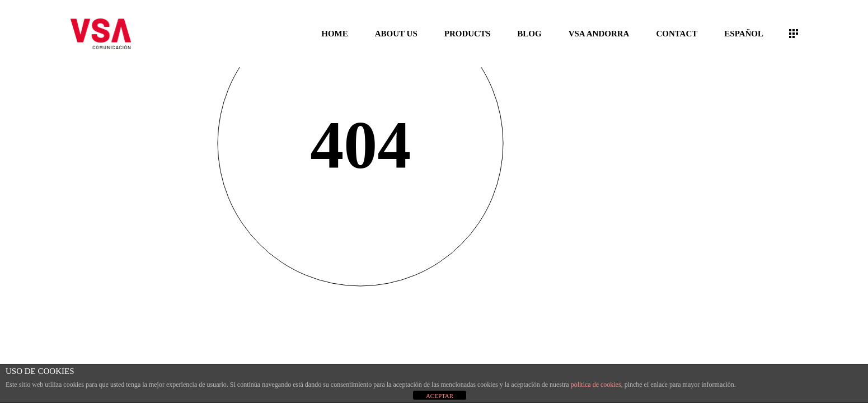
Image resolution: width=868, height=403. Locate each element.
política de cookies (596, 385)
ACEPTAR (440, 396)
